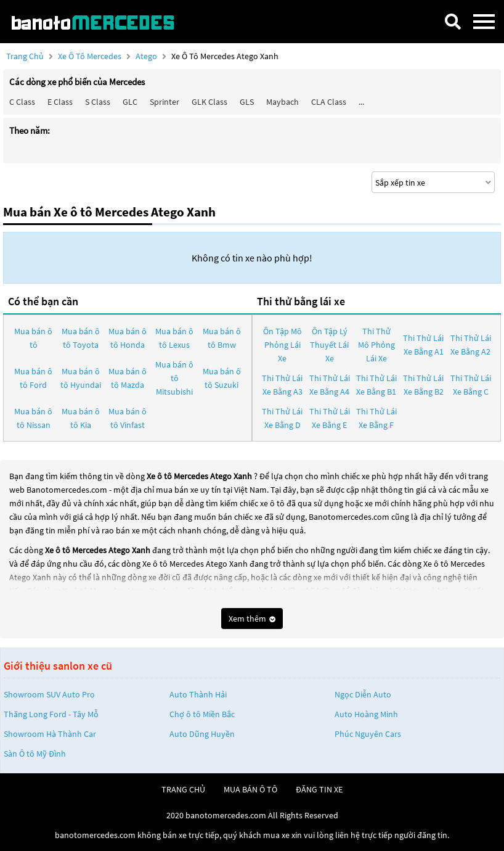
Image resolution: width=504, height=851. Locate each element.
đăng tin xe (319, 789)
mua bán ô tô (250, 789)
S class (98, 102)
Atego (147, 56)
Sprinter (165, 102)
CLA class (329, 102)
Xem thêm (252, 619)
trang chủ (183, 789)
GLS (247, 102)
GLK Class (209, 102)
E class (60, 102)
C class (22, 102)
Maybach (282, 102)
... (361, 102)
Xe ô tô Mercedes (90, 56)
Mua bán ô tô (33, 338)
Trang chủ (25, 56)
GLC (130, 102)
